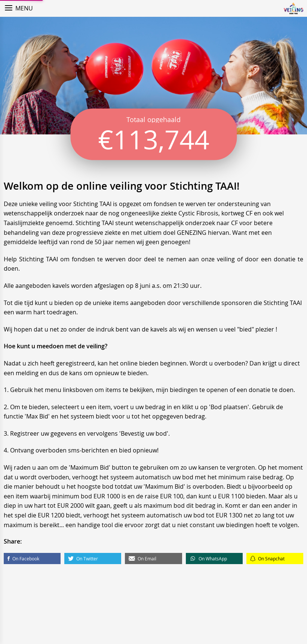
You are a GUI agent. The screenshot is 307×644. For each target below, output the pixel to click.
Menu (24, 8)
